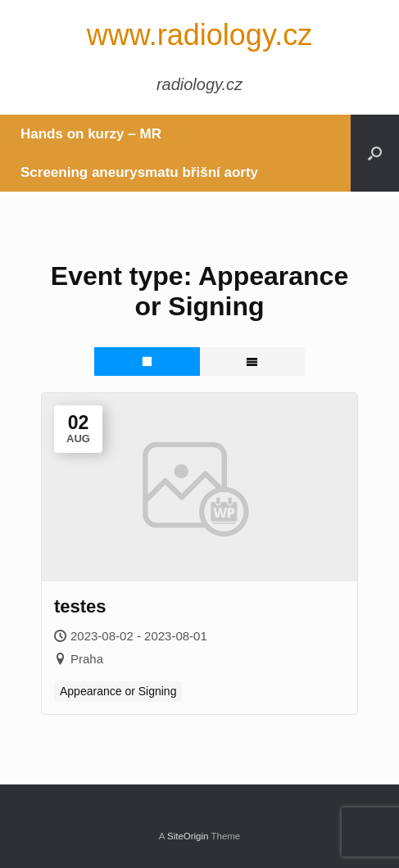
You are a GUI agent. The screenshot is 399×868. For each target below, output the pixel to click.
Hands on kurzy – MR (91, 134)
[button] (375, 153)
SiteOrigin (188, 836)
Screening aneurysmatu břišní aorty (139, 172)
